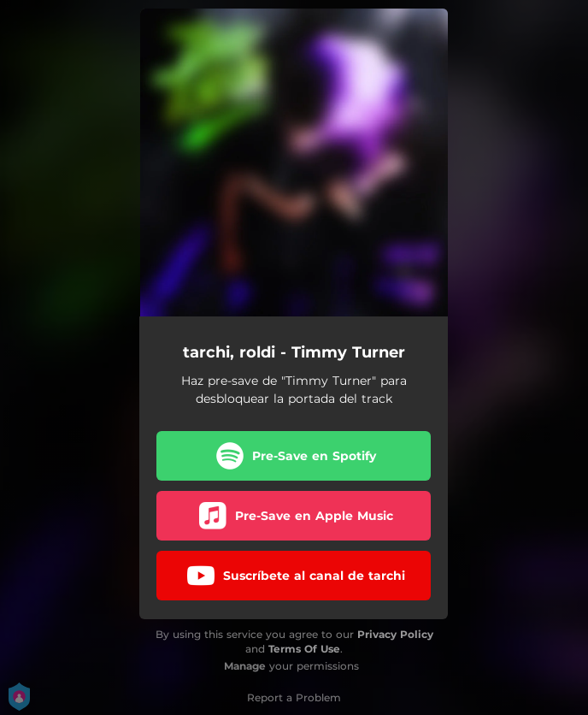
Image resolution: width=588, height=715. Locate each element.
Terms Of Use (304, 649)
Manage (245, 666)
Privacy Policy (395, 634)
